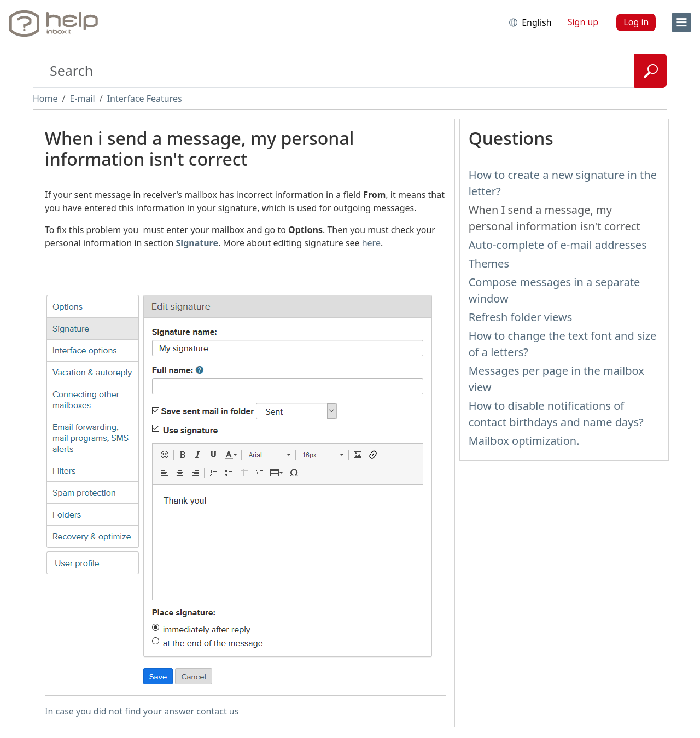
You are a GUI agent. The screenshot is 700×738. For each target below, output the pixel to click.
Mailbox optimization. (524, 441)
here (371, 243)
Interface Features (145, 98)
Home (45, 98)
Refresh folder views (521, 317)
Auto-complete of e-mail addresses (558, 245)
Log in (636, 22)
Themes (489, 263)
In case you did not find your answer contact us (142, 711)
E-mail (82, 98)
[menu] (681, 22)
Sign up (583, 22)
